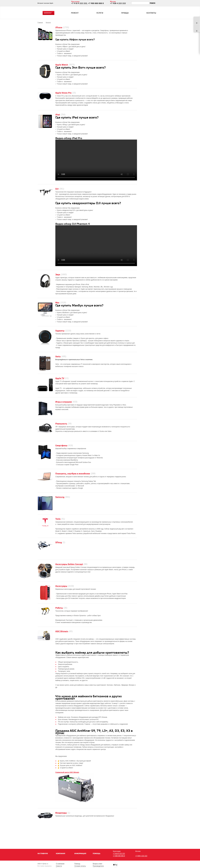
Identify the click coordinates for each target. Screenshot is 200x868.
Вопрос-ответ (97, 864)
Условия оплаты (80, 866)
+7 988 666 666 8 (119, 856)
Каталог (49, 13)
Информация (80, 854)
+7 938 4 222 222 (141, 856)
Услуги (100, 13)
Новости (59, 866)
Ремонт (75, 13)
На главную (43, 854)
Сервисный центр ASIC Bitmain (67, 772)
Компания (61, 854)
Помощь (96, 854)
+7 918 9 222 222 (119, 854)
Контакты (151, 13)
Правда (125, 13)
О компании (60, 864)
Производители (98, 866)
